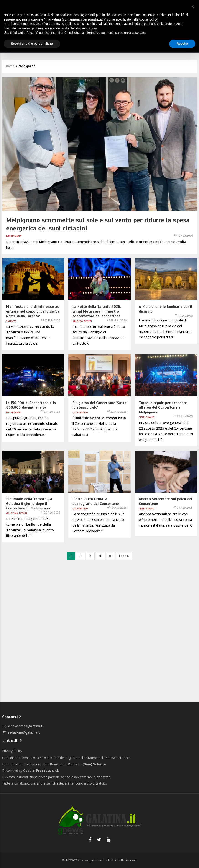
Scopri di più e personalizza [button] (32, 44)
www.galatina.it (93, 860)
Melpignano (14, 236)
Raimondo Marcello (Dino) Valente (78, 764)
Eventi (88, 321)
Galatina (12, 513)
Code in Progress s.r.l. (41, 770)
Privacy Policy (12, 751)
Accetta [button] (182, 44)
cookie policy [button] (148, 19)
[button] (193, 7)
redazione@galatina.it (21, 732)
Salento (11, 321)
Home (10, 66)
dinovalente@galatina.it (22, 726)
